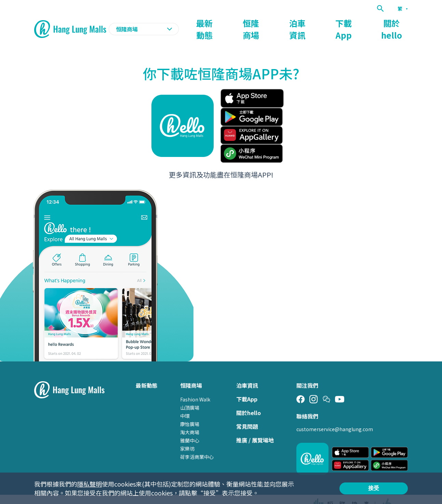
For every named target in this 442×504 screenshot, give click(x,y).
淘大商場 (190, 419)
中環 (185, 402)
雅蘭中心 (190, 427)
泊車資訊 (317, 23)
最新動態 (239, 23)
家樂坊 (187, 435)
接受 (374, 488)
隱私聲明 (90, 484)
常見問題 (247, 413)
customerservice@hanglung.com (335, 416)
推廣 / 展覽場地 (255, 427)
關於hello (396, 23)
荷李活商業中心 (197, 443)
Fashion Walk (195, 386)
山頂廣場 (190, 394)
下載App (356, 23)
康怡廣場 (190, 411)
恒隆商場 (278, 23)
